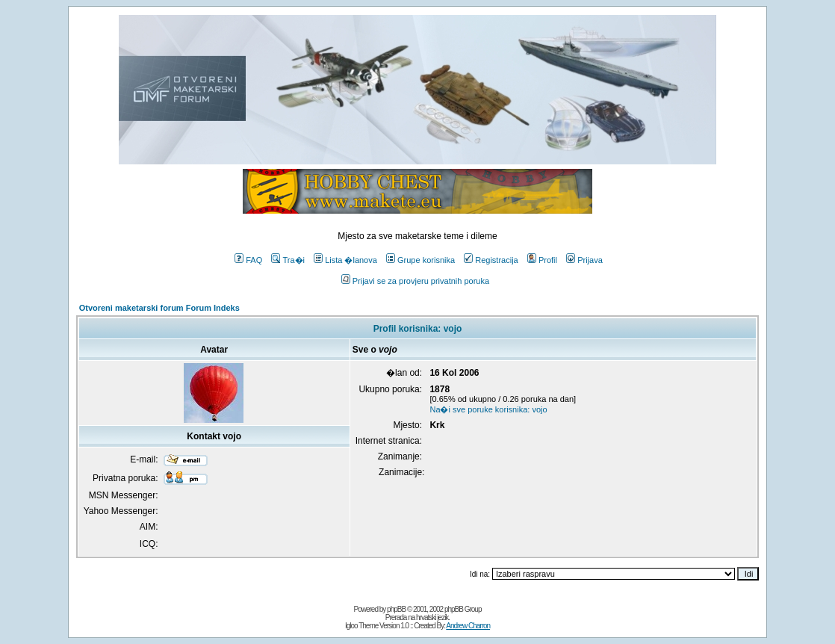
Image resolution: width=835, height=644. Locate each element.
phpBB (396, 609)
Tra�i (288, 260)
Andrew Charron (468, 626)
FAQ (248, 260)
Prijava (584, 260)
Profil (542, 260)
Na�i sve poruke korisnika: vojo (488, 409)
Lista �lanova (345, 260)
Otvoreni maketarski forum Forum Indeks (159, 308)
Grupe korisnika (420, 260)
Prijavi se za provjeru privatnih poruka (415, 281)
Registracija (491, 260)
